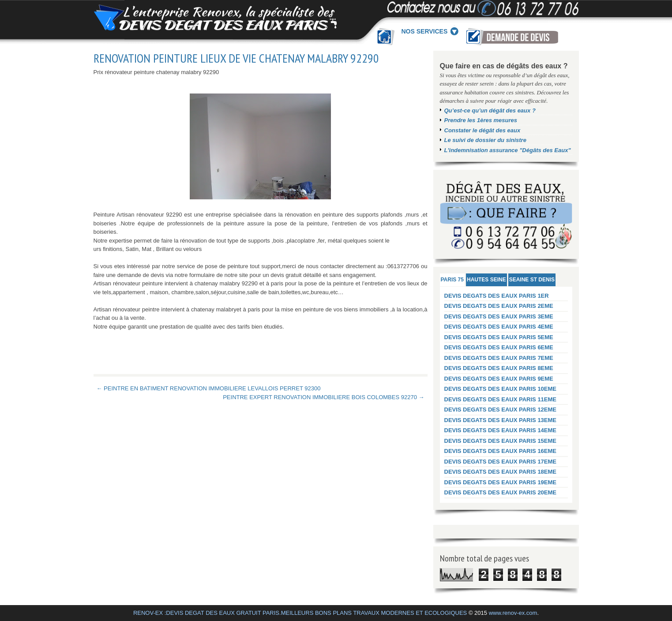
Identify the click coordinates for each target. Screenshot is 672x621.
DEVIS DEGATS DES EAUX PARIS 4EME (499, 327)
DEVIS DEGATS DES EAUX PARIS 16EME (501, 451)
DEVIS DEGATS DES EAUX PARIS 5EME (499, 337)
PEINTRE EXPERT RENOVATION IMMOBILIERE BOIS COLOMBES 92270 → (323, 397)
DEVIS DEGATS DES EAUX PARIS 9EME (499, 379)
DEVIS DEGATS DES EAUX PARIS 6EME (499, 347)
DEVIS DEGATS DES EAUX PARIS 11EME (501, 399)
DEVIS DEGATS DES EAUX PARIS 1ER (497, 296)
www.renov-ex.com (513, 613)
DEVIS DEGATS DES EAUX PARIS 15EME (501, 441)
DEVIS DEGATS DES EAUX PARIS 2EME (499, 306)
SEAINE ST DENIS (532, 280)
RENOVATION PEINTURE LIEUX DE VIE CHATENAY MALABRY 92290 (236, 58)
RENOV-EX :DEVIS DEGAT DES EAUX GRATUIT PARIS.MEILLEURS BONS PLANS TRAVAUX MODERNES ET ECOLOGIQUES (300, 613)
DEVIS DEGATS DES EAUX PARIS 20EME (501, 492)
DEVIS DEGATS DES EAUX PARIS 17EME (501, 462)
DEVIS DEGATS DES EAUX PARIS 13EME (501, 420)
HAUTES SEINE (486, 280)
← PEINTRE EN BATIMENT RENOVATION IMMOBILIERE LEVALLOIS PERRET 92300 (209, 388)
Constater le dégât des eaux (482, 130)
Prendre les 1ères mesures (481, 120)
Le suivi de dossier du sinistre (485, 140)
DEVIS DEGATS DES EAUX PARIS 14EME (501, 430)
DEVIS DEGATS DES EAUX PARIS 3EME (499, 316)
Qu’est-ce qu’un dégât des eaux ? (490, 110)
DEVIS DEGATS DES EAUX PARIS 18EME (501, 472)
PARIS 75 (452, 280)
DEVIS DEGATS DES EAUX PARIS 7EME (499, 358)
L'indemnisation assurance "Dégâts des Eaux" (508, 150)
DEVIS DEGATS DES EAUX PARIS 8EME (499, 368)
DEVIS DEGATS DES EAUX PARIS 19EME (501, 482)
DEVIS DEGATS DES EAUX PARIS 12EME (501, 410)
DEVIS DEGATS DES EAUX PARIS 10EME (501, 389)
